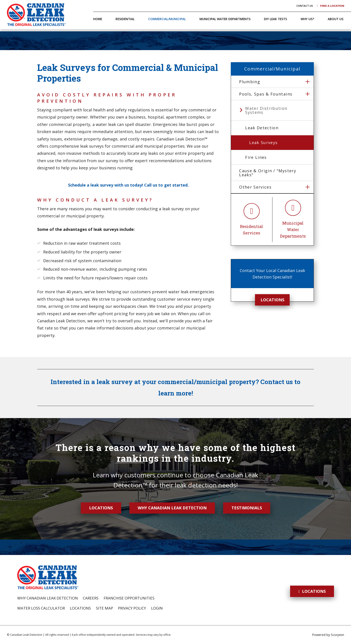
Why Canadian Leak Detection (172, 508)
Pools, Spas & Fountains (266, 94)
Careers (91, 598)
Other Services (255, 187)
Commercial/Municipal (167, 19)
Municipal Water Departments (225, 19)
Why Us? (307, 19)
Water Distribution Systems (266, 110)
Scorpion (337, 635)
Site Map (105, 608)
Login (157, 608)
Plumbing (250, 82)
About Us (336, 19)
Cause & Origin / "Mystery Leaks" (268, 173)
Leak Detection (262, 128)
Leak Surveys (263, 142)
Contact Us (305, 6)
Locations (272, 300)
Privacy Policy (132, 608)
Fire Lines (256, 157)
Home (98, 19)
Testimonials (247, 508)
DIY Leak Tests (275, 19)
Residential (125, 19)
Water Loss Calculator (41, 608)
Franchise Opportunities (129, 598)
